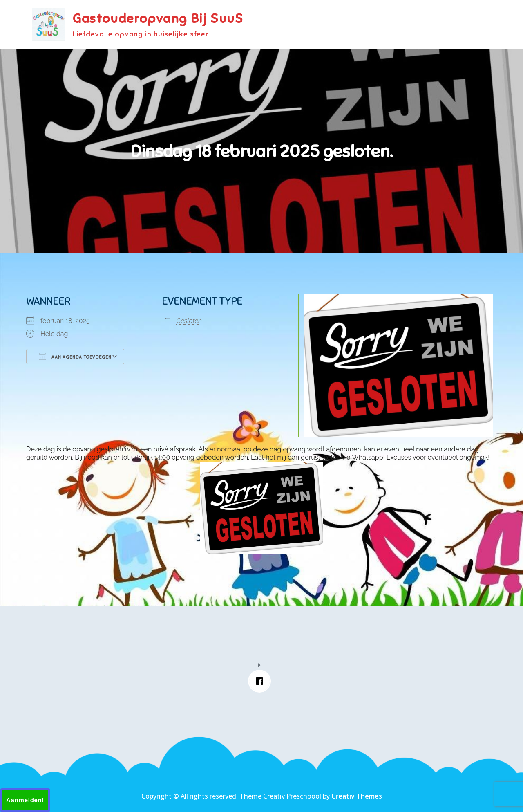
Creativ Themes (357, 796)
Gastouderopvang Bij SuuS (158, 18)
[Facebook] (261, 681)
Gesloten (189, 321)
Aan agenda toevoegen (75, 357)
